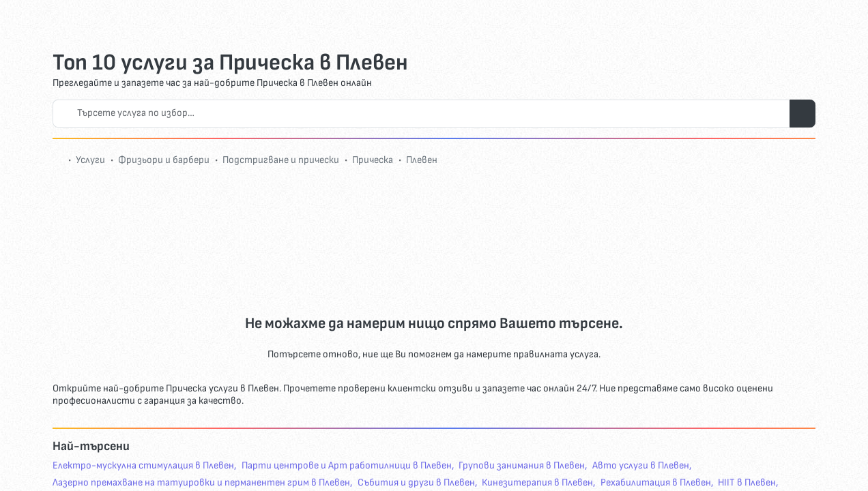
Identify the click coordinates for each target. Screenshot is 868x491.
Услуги (90, 160)
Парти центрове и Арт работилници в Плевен (347, 466)
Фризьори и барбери (164, 160)
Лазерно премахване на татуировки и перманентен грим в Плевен (201, 483)
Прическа (373, 160)
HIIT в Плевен (747, 483)
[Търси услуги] (802, 114)
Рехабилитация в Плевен (656, 483)
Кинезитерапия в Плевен (537, 483)
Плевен (422, 160)
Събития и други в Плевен (416, 483)
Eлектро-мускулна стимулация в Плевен (143, 466)
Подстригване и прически (281, 160)
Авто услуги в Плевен (641, 466)
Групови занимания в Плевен (522, 466)
